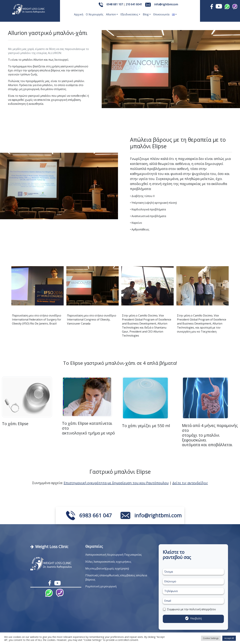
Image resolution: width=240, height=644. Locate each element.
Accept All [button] (229, 638)
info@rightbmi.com (166, 4)
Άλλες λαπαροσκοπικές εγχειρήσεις (108, 562)
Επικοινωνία (161, 14)
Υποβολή (196, 618)
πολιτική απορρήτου (203, 609)
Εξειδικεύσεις (129, 14)
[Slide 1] (59, 215)
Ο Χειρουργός (95, 14)
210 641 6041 (134, 4)
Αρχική (79, 14)
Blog (146, 14)
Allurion (111, 14)
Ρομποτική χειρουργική (101, 586)
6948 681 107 (115, 4)
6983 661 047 (95, 515)
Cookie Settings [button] (211, 638)
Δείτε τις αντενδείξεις (190, 483)
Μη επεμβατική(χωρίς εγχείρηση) (107, 568)
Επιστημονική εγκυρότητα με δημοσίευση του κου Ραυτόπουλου (116, 483)
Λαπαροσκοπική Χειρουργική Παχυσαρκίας (114, 555)
